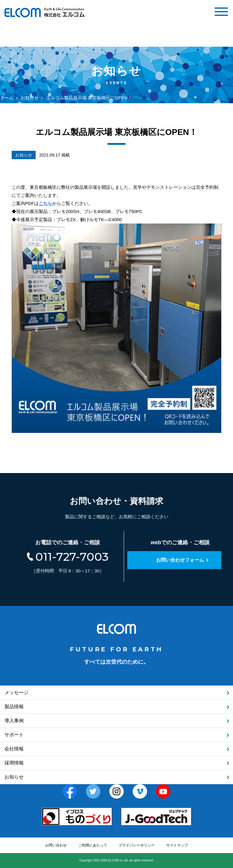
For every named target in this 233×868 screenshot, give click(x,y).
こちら (45, 203)
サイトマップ (177, 845)
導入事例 (14, 721)
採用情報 (14, 763)
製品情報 (14, 707)
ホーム (7, 98)
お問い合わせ (56, 845)
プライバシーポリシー (137, 845)
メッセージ (16, 693)
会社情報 (14, 749)
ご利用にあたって (93, 845)
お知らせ (30, 98)
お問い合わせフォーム (180, 560)
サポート (14, 735)
